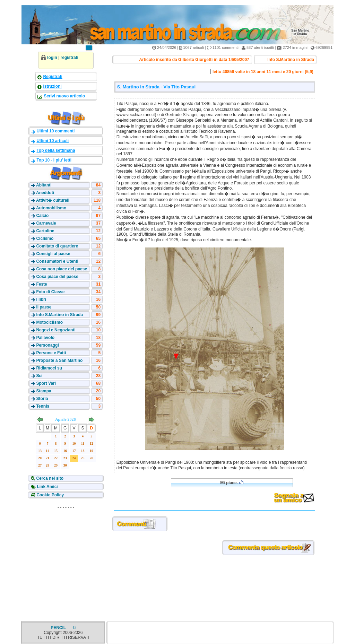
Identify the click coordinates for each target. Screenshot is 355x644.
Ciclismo (45, 238)
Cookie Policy (50, 495)
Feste (41, 284)
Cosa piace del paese (57, 277)
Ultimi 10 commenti (55, 131)
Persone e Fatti (51, 353)
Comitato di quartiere (57, 246)
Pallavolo (45, 338)
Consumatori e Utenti (57, 261)
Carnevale (46, 223)
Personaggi (47, 345)
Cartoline (45, 231)
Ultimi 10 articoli (53, 141)
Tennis (43, 406)
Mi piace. (232, 483)
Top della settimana (56, 150)
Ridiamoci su (49, 368)
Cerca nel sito (49, 478)
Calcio (42, 216)
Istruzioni (52, 86)
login (52, 58)
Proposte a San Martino (59, 360)
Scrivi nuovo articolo (64, 96)
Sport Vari (46, 383)
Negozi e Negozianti (56, 330)
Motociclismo (49, 322)
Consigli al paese (53, 254)
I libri (41, 299)
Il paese (44, 307)
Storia (42, 399)
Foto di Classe (50, 292)
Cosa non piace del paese (62, 269)
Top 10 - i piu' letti (54, 160)
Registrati (53, 77)
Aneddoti (45, 193)
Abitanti (44, 185)
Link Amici (47, 487)
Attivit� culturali (53, 200)
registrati (70, 58)
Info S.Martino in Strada (59, 315)
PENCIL (59, 628)
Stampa (44, 391)
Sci (39, 376)
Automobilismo (51, 208)
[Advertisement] (66, 556)
